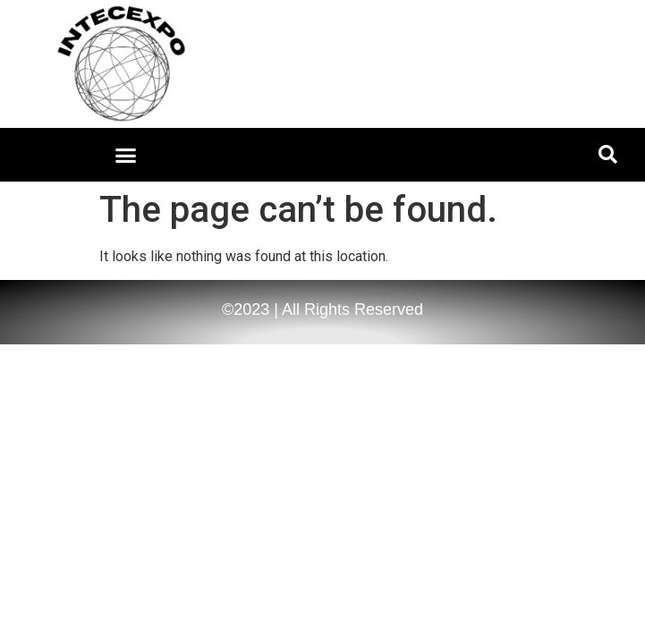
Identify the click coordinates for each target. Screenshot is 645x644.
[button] (126, 155)
